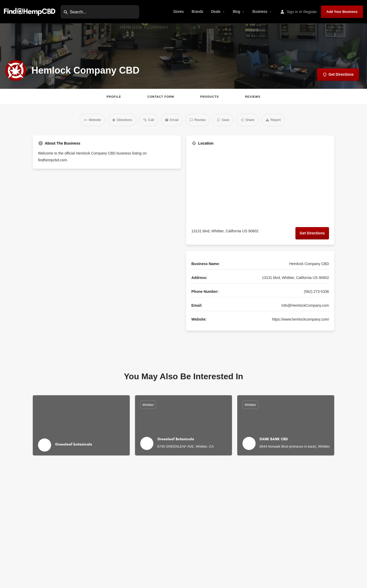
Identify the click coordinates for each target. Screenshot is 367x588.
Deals (216, 12)
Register (310, 12)
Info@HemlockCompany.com (305, 305)
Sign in (292, 12)
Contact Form (161, 97)
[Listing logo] (16, 70)
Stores (178, 12)
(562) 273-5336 (316, 292)
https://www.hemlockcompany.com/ (300, 319)
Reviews (253, 97)
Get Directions (312, 233)
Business (260, 12)
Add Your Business (342, 12)
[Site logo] (30, 11)
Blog (236, 12)
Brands (197, 12)
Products (210, 97)
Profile (114, 97)
